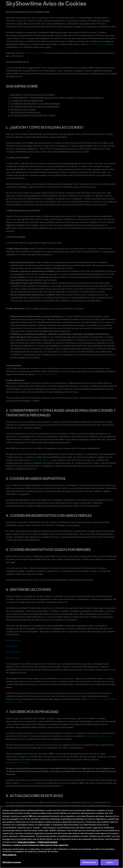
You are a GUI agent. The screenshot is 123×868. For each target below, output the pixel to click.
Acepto (110, 862)
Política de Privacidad (48, 842)
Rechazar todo (89, 862)
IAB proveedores (9, 855)
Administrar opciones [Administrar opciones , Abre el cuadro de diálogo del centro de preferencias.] (12, 862)
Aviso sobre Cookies (26, 842)
